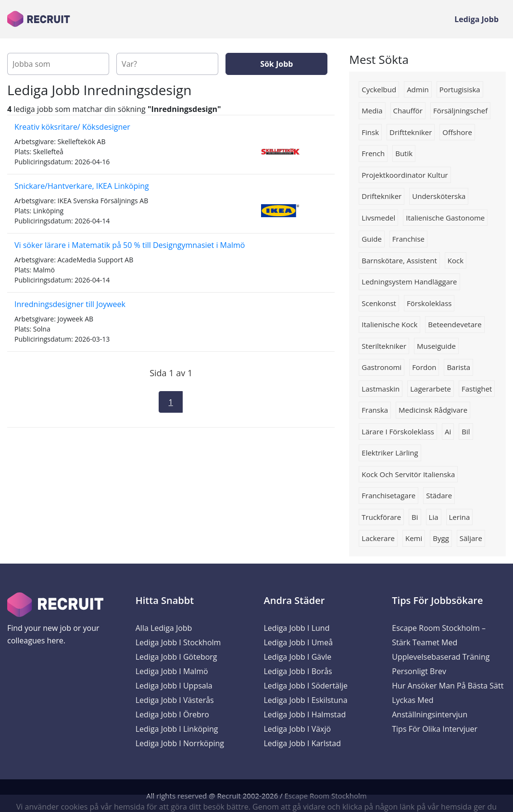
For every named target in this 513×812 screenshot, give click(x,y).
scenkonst (379, 303)
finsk (370, 132)
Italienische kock (389, 324)
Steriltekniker (384, 346)
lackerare (378, 538)
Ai (448, 431)
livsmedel (378, 218)
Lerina (460, 517)
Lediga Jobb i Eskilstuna (306, 700)
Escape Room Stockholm (326, 796)
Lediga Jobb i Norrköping (180, 743)
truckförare (381, 517)
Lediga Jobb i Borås (298, 671)
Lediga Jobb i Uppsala (174, 686)
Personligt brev (419, 671)
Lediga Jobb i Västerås (175, 700)
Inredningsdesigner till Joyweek (70, 304)
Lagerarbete (431, 389)
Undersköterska (439, 196)
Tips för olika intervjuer (435, 729)
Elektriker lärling (390, 453)
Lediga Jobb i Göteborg (176, 657)
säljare (471, 538)
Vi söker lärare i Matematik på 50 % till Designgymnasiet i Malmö (130, 245)
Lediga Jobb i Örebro (172, 714)
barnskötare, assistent (399, 260)
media (372, 111)
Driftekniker (382, 196)
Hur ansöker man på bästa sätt (448, 686)
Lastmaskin (381, 389)
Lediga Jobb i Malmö (172, 671)
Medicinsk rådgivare (433, 410)
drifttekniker (411, 132)
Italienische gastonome (445, 218)
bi (415, 517)
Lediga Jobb (476, 19)
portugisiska (460, 89)
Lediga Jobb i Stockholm (178, 642)
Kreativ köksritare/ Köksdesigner (72, 127)
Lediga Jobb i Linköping (177, 729)
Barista (458, 367)
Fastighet (477, 389)
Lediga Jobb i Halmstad (305, 714)
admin (418, 89)
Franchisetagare (388, 495)
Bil (466, 431)
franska (375, 410)
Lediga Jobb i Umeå (299, 642)
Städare (439, 495)
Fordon (424, 367)
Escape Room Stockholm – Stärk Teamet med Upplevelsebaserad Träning (441, 642)
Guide (372, 239)
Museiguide (436, 346)
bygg (441, 538)
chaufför (408, 111)
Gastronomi (382, 367)
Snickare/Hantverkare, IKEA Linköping (82, 186)
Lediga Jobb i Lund (297, 628)
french (373, 153)
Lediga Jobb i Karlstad (302, 743)
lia (434, 517)
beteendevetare (455, 324)
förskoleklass (429, 303)
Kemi (414, 538)
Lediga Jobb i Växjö (298, 729)
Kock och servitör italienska (408, 474)
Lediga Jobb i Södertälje (306, 686)
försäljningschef (460, 111)
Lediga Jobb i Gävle (298, 657)
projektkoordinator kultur (405, 175)
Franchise (408, 239)
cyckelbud (379, 89)
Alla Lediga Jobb (164, 628)
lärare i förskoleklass (398, 431)
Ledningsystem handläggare (409, 282)
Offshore (457, 132)
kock (456, 260)
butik (404, 153)
